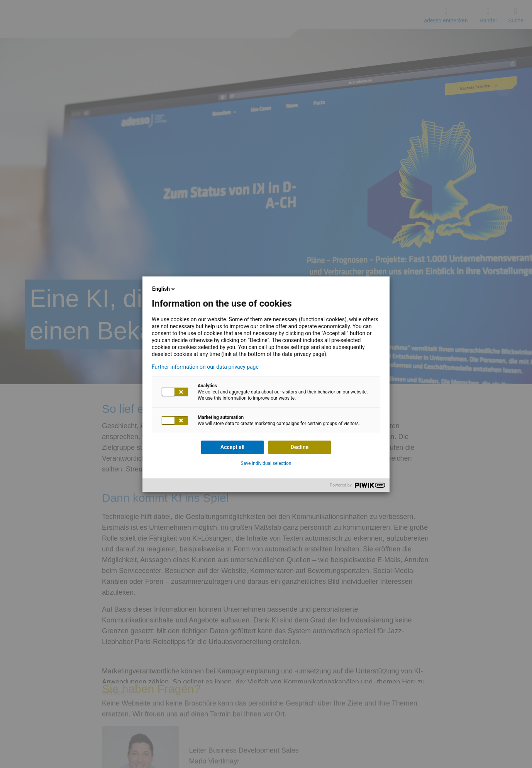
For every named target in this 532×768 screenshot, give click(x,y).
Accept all (232, 447)
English (164, 289)
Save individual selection (266, 463)
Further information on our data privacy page (205, 367)
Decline (300, 447)
